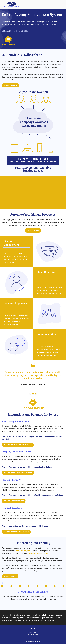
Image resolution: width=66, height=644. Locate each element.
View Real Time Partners (14, 501)
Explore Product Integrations (16, 532)
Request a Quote (10, 85)
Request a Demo (33, 230)
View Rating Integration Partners (18, 445)
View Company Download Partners (18, 473)
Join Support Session (33, 635)
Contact (33, 637)
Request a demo (8, 41)
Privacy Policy (33, 632)
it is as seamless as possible (38, 553)
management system (23, 551)
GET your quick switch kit (33, 404)
